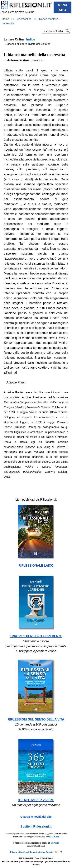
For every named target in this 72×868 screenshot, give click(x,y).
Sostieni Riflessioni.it (36, 826)
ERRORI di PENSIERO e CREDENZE (36, 636)
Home (5, 19)
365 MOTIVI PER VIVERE (36, 800)
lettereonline (24, 19)
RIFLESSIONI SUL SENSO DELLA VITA (36, 719)
